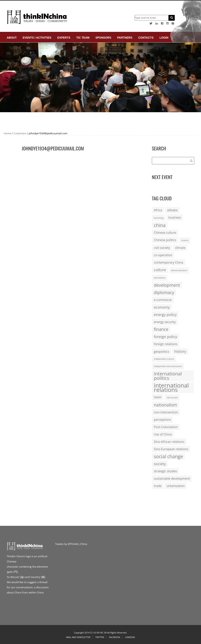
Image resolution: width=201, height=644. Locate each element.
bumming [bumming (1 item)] (159, 218)
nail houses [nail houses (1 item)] (172, 398)
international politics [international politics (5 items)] (168, 376)
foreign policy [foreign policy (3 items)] (165, 337)
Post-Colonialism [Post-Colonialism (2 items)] (166, 427)
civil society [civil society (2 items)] (162, 248)
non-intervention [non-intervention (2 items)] (166, 412)
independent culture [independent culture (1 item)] (164, 359)
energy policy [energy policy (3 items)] (165, 314)
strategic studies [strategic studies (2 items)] (165, 471)
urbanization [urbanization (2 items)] (176, 486)
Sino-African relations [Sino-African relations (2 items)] (169, 442)
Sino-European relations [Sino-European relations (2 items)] (171, 449)
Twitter (100, 637)
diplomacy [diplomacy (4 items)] (164, 292)
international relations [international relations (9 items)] (171, 388)
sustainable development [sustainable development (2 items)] (172, 478)
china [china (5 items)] (160, 225)
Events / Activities (37, 38)
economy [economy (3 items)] (162, 307)
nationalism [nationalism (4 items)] (165, 405)
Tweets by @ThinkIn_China (71, 544)
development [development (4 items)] (167, 285)
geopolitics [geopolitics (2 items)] (161, 352)
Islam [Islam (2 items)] (158, 397)
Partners (125, 38)
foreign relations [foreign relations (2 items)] (166, 344)
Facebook (115, 637)
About (12, 38)
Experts (64, 38)
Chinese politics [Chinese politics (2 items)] (165, 240)
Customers (20, 133)
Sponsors (103, 38)
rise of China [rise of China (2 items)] (163, 434)
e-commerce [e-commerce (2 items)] (163, 300)
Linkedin (130, 637)
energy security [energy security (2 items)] (165, 322)
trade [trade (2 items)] (158, 486)
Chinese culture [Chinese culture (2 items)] (165, 233)
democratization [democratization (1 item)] (179, 270)
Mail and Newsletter (78, 637)
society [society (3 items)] (160, 464)
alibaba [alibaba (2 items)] (172, 210)
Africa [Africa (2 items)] (158, 210)
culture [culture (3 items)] (160, 270)
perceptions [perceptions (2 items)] (162, 420)
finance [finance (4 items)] (161, 329)
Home (7, 133)
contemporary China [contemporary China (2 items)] (169, 262)
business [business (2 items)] (175, 217)
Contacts (146, 38)
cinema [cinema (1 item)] (185, 240)
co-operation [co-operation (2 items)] (163, 255)
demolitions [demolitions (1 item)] (160, 278)
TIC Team (83, 38)
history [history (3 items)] (180, 351)
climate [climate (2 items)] (180, 248)
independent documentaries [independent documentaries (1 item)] (168, 366)
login (164, 38)
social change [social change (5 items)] (168, 456)
